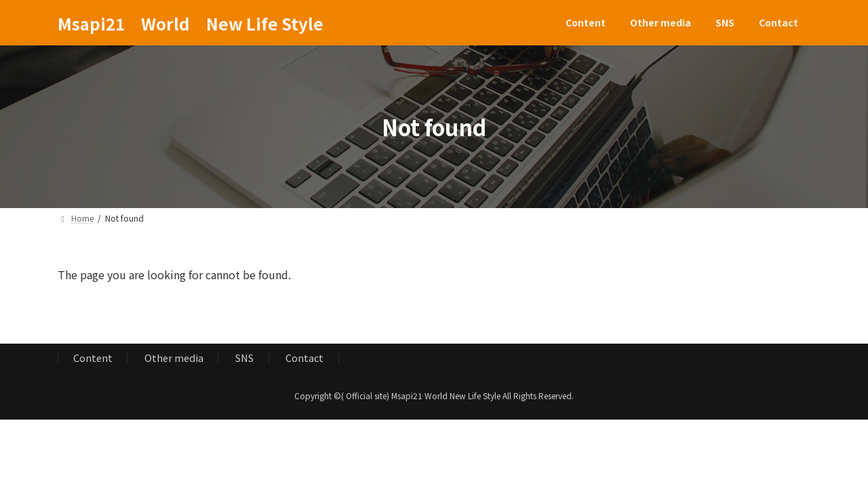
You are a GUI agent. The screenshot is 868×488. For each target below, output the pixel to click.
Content (93, 358)
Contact (304, 358)
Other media (174, 358)
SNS (244, 358)
